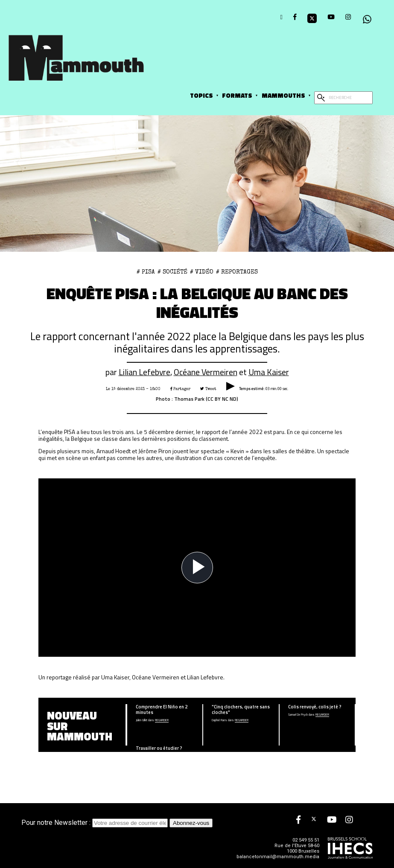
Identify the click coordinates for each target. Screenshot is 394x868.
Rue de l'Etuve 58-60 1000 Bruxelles (297, 848)
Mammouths (283, 95)
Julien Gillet (142, 721)
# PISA (146, 272)
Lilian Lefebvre (144, 372)
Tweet (208, 389)
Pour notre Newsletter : (95, 823)
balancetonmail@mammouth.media (278, 857)
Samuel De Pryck (298, 715)
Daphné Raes (219, 721)
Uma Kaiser (269, 372)
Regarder (162, 721)
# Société (172, 272)
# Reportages (237, 272)
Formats (237, 95)
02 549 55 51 (306, 840)
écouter (166, 756)
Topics (201, 95)
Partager (180, 389)
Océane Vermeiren (206, 372)
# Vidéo (202, 272)
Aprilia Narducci (144, 756)
